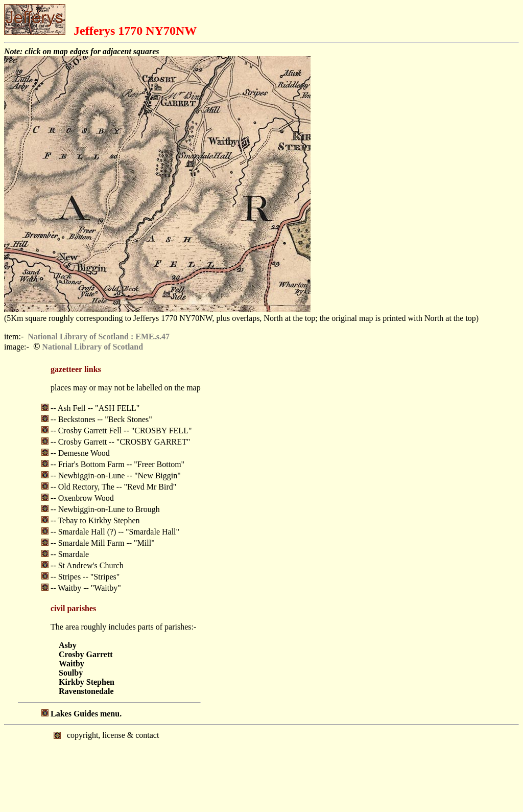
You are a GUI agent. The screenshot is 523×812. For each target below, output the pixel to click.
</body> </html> (261, 768)
